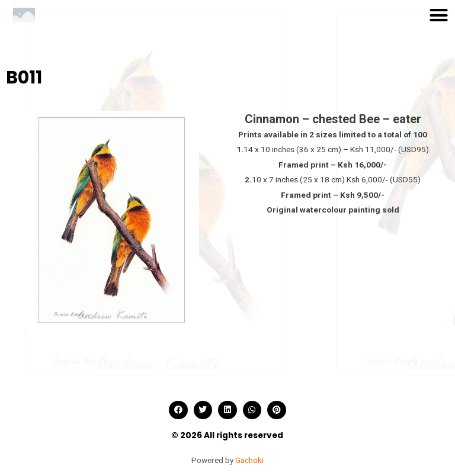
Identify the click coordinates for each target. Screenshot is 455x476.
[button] (439, 15)
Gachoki (249, 460)
